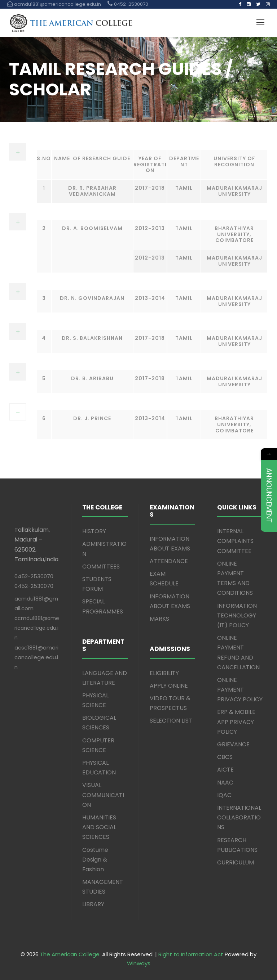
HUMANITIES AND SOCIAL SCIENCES (99, 827)
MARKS (159, 619)
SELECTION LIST (171, 721)
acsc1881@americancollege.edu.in (36, 657)
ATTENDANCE (169, 561)
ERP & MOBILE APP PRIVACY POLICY (236, 722)
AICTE (225, 770)
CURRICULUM (236, 862)
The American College (70, 954)
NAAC (225, 783)
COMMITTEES (101, 567)
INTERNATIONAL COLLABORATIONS (239, 817)
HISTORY (94, 531)
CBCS (225, 757)
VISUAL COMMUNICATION (103, 795)
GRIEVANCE (233, 744)
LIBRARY (93, 904)
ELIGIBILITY (164, 673)
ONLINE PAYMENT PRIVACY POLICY (240, 690)
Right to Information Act (191, 954)
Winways (139, 963)
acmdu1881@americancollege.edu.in (37, 628)
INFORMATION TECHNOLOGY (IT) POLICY (237, 615)
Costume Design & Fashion (95, 860)
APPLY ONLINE (169, 686)
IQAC (224, 795)
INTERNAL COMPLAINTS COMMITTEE (235, 541)
